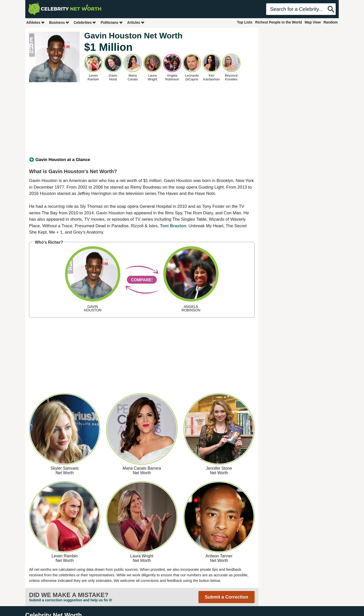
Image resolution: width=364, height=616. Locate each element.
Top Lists (245, 22)
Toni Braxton (173, 226)
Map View (313, 22)
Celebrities (85, 22)
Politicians (112, 22)
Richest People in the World (279, 22)
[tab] (142, 160)
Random (331, 22)
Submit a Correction (226, 597)
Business (59, 22)
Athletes (36, 22)
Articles (136, 22)
